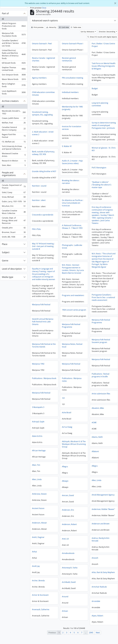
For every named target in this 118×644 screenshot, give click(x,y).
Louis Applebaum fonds (14, 92)
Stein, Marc (14, 166)
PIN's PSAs (58, 230)
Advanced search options (45, 21)
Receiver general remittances (69, 59)
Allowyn (65, 484)
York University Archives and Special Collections (14, 148)
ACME (94, 425)
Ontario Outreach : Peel (42, 44)
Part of (5, 13)
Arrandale (96, 604)
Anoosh (95, 561)
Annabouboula (68, 556)
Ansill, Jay (36, 568)
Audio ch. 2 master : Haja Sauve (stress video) (72, 162)
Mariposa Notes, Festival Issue (72, 349)
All (3, 19)
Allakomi (95, 454)
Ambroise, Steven (39, 496)
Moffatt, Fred (14, 123)
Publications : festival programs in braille (79, 377)
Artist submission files (101, 396)
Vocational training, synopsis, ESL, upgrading (42, 113)
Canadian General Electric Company (14, 129)
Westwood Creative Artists (14, 155)
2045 (91, 633)
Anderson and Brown (101, 526)
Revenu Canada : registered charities (43, 59)
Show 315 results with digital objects (102, 37)
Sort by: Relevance (88, 32)
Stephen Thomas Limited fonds (14, 69)
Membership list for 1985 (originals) (72, 108)
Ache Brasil (67, 416)
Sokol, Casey (14, 193)
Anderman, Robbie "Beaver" (103, 512)
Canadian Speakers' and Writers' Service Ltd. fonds (14, 43)
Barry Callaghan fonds (14, 85)
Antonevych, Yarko (70, 571)
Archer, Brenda (38, 582)
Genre (5, 261)
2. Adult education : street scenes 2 (43, 133)
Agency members (39, 78)
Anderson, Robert (69, 528)
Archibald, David (69, 585)
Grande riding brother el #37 (65, 172)
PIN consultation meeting (73, 78)
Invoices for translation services (72, 128)
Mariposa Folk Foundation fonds (14, 35)
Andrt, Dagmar (38, 539)
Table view (76, 27)
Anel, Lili (65, 542)
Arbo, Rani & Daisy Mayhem (103, 575)
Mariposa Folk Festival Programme (80, 323)
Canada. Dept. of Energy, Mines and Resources (14, 220)
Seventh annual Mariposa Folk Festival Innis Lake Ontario (64, 323)
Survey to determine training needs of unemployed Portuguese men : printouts (104, 125)
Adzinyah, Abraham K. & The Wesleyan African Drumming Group (74, 447)
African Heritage (39, 452)
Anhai (34, 553)
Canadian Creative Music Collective (14, 212)
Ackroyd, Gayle (38, 423)
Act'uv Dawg (67, 430)
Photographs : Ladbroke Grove (72, 248)
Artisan (65, 614)
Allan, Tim (36, 467)
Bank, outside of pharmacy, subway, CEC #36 (65, 153)
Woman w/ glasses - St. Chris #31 (82, 150)
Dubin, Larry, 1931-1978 (14, 202)
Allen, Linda (37, 481)
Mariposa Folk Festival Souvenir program (80, 342)
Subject (6, 252)
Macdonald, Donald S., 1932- (14, 112)
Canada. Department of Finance (14, 186)
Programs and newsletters (73, 297)
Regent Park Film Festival (14, 136)
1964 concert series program (74, 311)
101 (63, 401)
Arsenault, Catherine (41, 611)
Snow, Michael (14, 197)
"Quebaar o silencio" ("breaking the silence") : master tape (81, 186)
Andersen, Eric (68, 513)
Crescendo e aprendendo (53, 215)
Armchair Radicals (99, 589)
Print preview (37, 27)
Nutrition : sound (60, 188)
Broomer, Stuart (14, 233)
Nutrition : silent (49, 200)
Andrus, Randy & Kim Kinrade (101, 542)
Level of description (12, 269)
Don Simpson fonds (14, 75)
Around (65, 600)
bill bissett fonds (14, 63)
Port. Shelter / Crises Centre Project (103, 45)
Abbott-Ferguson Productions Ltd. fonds (14, 26)
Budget (95, 88)
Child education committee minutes (43, 94)
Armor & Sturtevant (40, 597)
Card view (64, 27)
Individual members (70, 92)
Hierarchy (51, 27)
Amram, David (68, 499)
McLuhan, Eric (14, 207)
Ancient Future (38, 510)
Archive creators (10, 101)
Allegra (95, 469)
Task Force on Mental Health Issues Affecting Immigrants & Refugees (104, 66)
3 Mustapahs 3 (38, 409)
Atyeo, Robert (97, 618)
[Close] (115, 3)
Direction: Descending (107, 32)
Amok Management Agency (103, 497)
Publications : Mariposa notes (72, 383)
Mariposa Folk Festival (62, 306)
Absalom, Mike (98, 411)
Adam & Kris (37, 438)
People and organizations (9, 174)
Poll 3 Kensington (78, 169)
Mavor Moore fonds (14, 80)
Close (44, 8)
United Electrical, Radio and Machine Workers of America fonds (14, 54)
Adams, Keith (97, 440)
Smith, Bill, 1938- (14, 237)
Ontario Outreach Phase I (73, 44)
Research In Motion (14, 161)
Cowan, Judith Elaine (14, 119)
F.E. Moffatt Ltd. (14, 142)
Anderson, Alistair (39, 524)
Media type (8, 277)
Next (98, 633)
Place (5, 244)
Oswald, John (14, 228)
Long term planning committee (100, 104)
